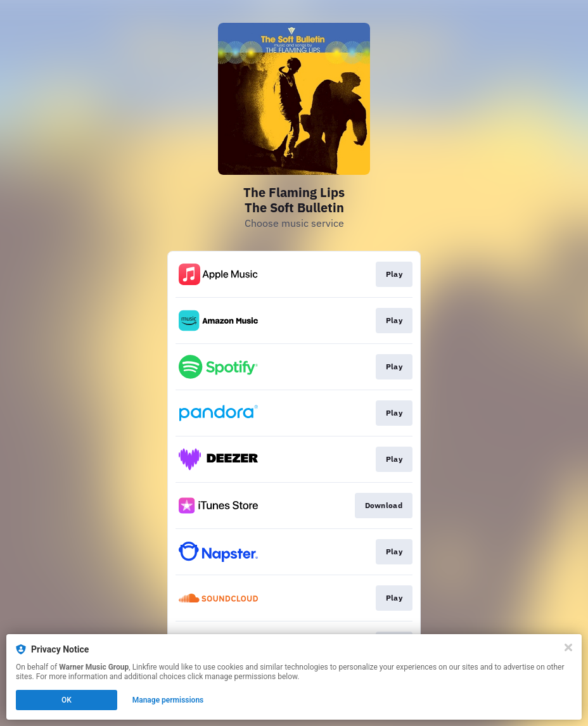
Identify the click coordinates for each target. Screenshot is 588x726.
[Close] (568, 647)
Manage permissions (168, 700)
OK (67, 700)
